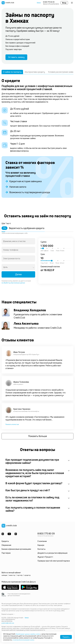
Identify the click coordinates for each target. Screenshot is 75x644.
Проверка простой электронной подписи (54, 562)
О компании (42, 542)
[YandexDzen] (16, 535)
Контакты (41, 550)
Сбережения (6, 546)
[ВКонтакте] (3, 535)
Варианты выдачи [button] (8, 615)
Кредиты (5, 542)
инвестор (12, 576)
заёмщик (4, 576)
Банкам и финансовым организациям (16, 550)
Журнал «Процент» (45, 558)
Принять (66, 637)
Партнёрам (6, 554)
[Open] (33, 268)
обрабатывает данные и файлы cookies (28, 634)
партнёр (20, 576)
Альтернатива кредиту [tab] (35, 73)
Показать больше (38, 437)
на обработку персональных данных (13, 283)
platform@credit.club (8, 624)
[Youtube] (9, 535)
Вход (64, 3)
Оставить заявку (17, 58)
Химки (39, 3)
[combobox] (18, 242)
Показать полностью (12, 425)
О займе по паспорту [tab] (12, 73)
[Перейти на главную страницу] (8, 3)
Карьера (41, 546)
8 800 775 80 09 (49, 2)
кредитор (27, 576)
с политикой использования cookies (24, 640)
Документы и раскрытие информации (52, 554)
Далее (18, 275)
